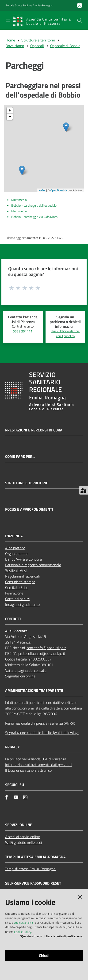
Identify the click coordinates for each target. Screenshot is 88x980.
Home (10, 40)
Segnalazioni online (20, 676)
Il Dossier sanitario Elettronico (28, 770)
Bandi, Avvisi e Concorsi (23, 559)
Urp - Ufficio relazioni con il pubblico (65, 334)
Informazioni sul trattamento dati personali (39, 765)
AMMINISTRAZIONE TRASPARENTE (34, 691)
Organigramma (17, 554)
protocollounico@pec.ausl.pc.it (42, 653)
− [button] (10, 117)
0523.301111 (23, 331)
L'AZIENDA (14, 536)
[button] (80, 20)
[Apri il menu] (8, 20)
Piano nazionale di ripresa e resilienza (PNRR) (40, 723)
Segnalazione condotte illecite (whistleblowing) (42, 733)
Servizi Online (19, 825)
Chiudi (44, 955)
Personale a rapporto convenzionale (33, 565)
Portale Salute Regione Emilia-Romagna (29, 5)
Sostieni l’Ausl (16, 570)
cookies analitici (24, 923)
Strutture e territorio (38, 40)
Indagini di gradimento (22, 604)
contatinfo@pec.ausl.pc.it (46, 648)
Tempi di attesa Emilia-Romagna (30, 869)
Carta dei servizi (17, 599)
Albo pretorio (15, 548)
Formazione (14, 593)
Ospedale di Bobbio (65, 46)
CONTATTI (13, 619)
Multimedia (19, 200)
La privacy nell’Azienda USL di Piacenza (36, 759)
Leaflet (42, 190)
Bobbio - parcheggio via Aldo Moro (34, 217)
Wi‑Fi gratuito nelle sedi (23, 842)
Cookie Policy (23, 932)
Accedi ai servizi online (23, 837)
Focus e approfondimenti (29, 509)
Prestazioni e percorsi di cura (34, 430)
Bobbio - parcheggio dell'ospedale (34, 205)
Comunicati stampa (20, 582)
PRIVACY (12, 747)
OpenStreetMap (59, 190)
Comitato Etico (17, 587)
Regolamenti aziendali (22, 576)
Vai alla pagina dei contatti (26, 670)
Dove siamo (15, 46)
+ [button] (10, 111)
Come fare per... (20, 457)
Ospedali (37, 46)
